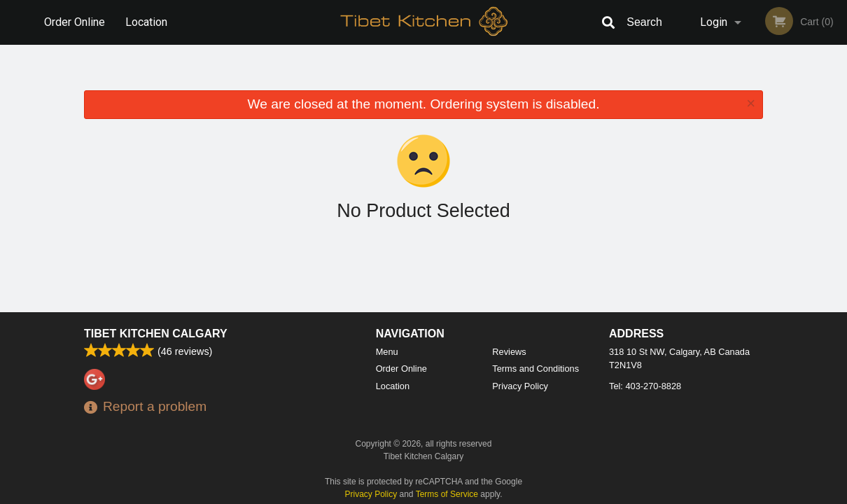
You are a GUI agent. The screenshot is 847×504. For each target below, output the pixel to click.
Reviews (509, 352)
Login (714, 22)
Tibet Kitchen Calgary (156, 334)
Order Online (75, 22)
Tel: (645, 386)
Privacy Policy (520, 386)
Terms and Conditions (535, 369)
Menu (387, 352)
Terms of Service (447, 494)
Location (146, 22)
